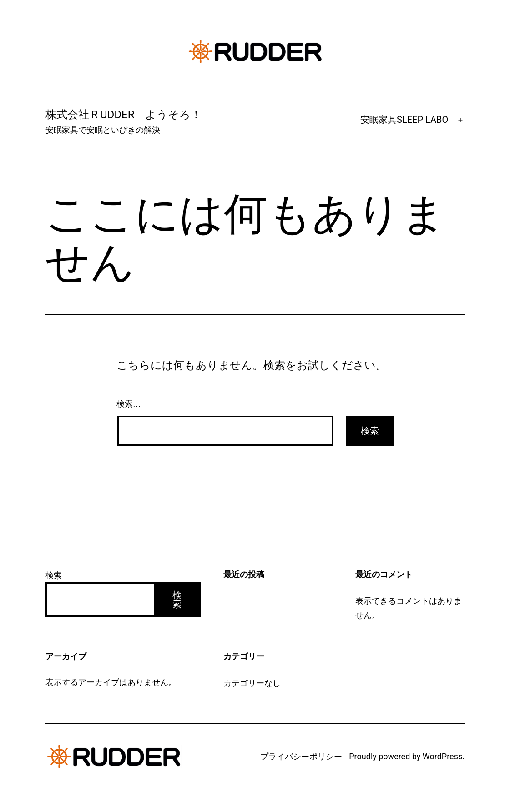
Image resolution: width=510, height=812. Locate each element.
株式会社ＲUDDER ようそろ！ (124, 115)
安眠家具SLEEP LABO (404, 120)
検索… (129, 404)
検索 (54, 575)
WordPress (442, 756)
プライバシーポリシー (301, 756)
